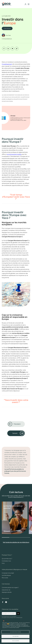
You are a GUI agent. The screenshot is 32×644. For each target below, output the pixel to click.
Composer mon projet (8, 573)
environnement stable (14, 154)
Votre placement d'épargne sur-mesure (14, 569)
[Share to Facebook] (4, 49)
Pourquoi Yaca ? (7, 555)
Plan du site (5, 578)
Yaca (7, 4)
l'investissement (7, 64)
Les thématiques (6, 575)
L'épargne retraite (7, 592)
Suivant (15, 433)
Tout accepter (16, 641)
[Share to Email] (12, 49)
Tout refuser (15, 636)
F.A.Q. (3, 563)
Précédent (17, 424)
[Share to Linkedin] (8, 49)
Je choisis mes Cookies (15, 632)
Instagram (6, 602)
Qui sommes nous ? (7, 559)
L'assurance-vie (6, 590)
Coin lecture (6, 584)
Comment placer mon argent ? (10, 588)
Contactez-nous (6, 561)
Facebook (3, 602)
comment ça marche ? (13, 513)
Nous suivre (5, 598)
